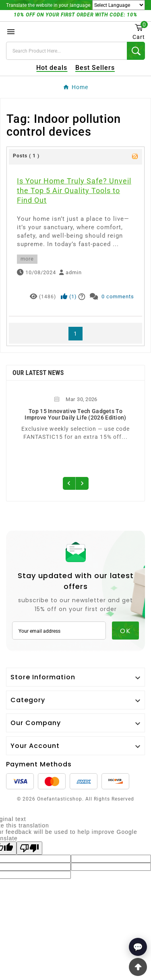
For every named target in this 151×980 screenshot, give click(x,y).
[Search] (66, 51)
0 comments (118, 296)
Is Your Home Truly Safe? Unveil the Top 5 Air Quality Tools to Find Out (74, 190)
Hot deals (52, 68)
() (69, 296)
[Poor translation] (29, 848)
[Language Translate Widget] (119, 5)
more (27, 259)
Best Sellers (95, 68)
